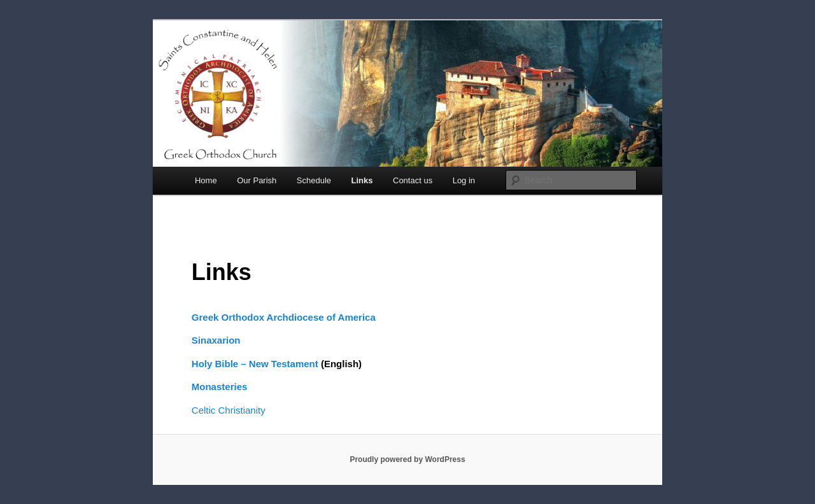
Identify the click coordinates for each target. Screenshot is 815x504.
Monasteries (220, 387)
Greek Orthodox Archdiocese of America (284, 317)
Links (362, 180)
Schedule (314, 180)
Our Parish (257, 180)
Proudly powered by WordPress (407, 459)
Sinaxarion (216, 340)
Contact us (413, 180)
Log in (464, 180)
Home (206, 180)
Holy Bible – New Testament (255, 364)
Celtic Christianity (229, 410)
